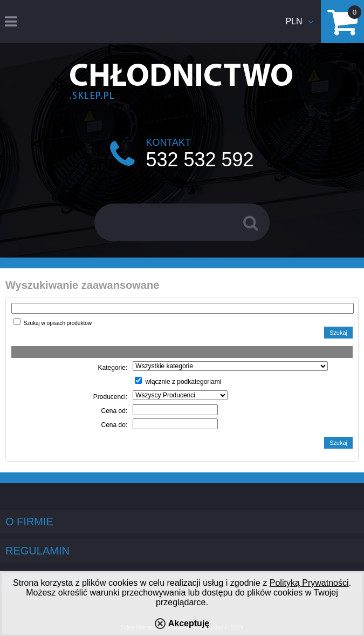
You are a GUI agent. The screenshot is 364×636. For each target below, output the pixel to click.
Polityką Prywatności (309, 583)
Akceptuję (189, 623)
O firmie (29, 522)
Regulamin (37, 551)
